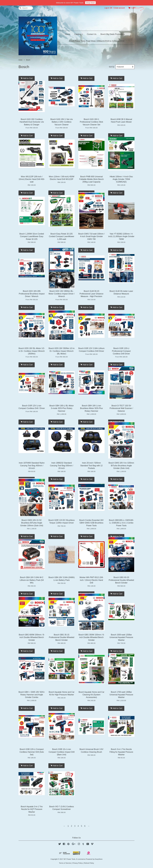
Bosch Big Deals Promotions (113, 34)
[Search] (26, 8)
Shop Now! (90, 3)
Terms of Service (65, 863)
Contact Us (92, 34)
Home (68, 34)
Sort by (112, 67)
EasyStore (99, 859)
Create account (119, 8)
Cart (133, 8)
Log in (107, 8)
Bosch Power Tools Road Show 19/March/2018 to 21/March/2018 (97, 41)
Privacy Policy (78, 863)
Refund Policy (89, 863)
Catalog (79, 34)
